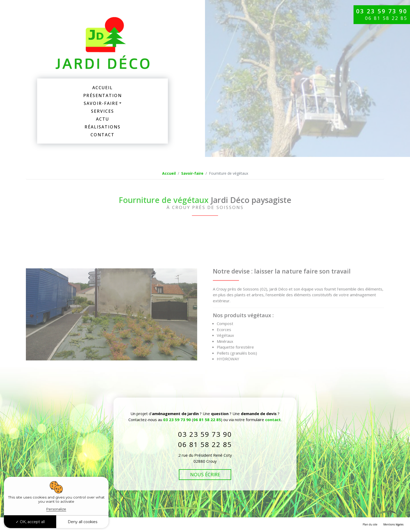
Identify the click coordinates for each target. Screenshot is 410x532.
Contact (102, 135)
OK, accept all (30, 522)
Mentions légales (393, 524)
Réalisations (102, 127)
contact (273, 420)
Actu (102, 119)
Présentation (102, 95)
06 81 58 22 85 (207, 420)
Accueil (102, 88)
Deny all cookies (82, 522)
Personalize (56, 509)
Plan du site (370, 524)
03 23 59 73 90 (382, 11)
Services (102, 111)
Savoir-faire (101, 103)
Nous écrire (205, 474)
